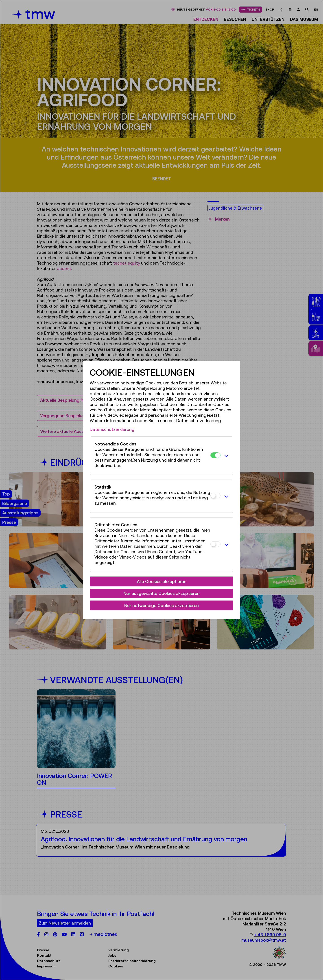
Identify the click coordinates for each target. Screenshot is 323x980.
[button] (226, 456)
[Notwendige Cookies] (215, 455)
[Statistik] (215, 496)
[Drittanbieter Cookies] (215, 544)
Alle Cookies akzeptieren (162, 581)
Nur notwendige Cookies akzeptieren (161, 605)
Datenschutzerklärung (112, 429)
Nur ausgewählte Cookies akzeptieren (161, 593)
